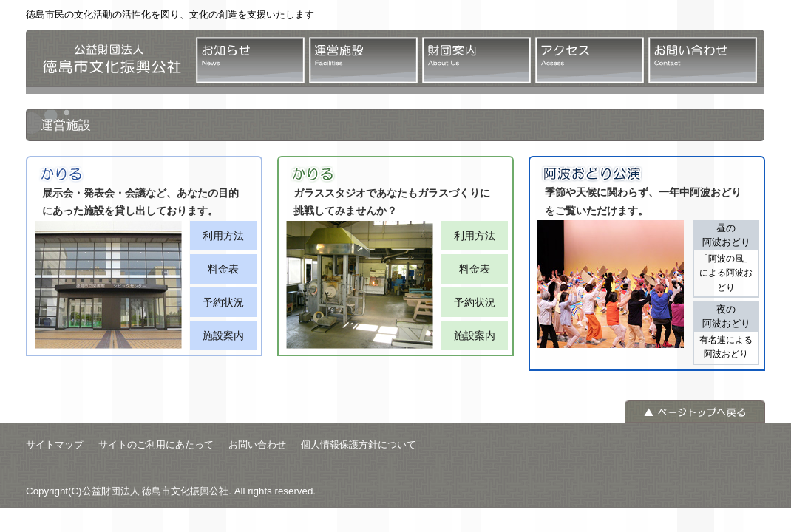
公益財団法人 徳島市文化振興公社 (107, 62)
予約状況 (223, 302)
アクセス (590, 60)
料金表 (223, 269)
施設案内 (223, 335)
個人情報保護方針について (359, 444)
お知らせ (250, 60)
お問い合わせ (703, 60)
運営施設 (363, 60)
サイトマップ (55, 444)
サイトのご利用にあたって (156, 444)
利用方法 (223, 236)
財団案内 (476, 60)
